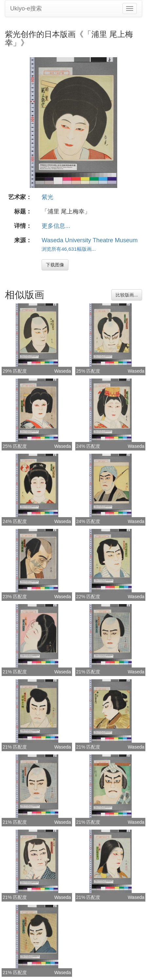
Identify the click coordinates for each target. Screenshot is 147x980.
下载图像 (55, 265)
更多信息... (56, 226)
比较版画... (127, 295)
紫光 (47, 197)
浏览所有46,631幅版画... (69, 249)
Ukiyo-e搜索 (26, 8)
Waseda (63, 371)
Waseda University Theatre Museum (90, 240)
